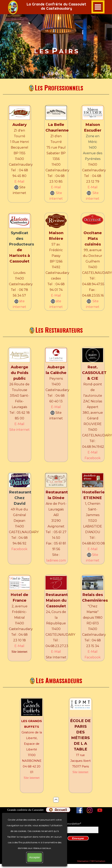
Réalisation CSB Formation (91, 861)
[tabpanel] (16, 7)
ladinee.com (56, 560)
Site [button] (95, 555)
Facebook (93, 458)
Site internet (20, 430)
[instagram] (90, 810)
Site (59, 193)
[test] (58, 810)
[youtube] (100, 810)
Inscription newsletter (66, 824)
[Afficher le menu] (98, 7)
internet (56, 199)
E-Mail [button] (19, 182)
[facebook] (79, 810)
